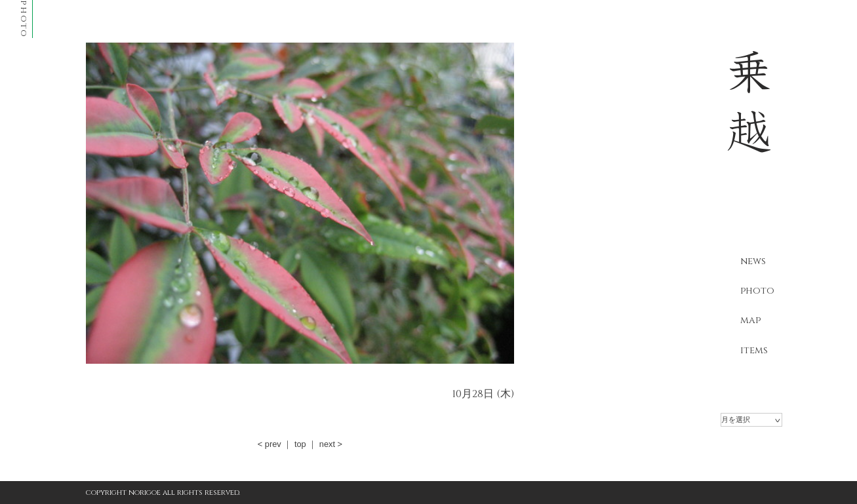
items (754, 350)
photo (757, 291)
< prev (269, 444)
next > (331, 444)
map (750, 320)
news (753, 261)
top (300, 444)
